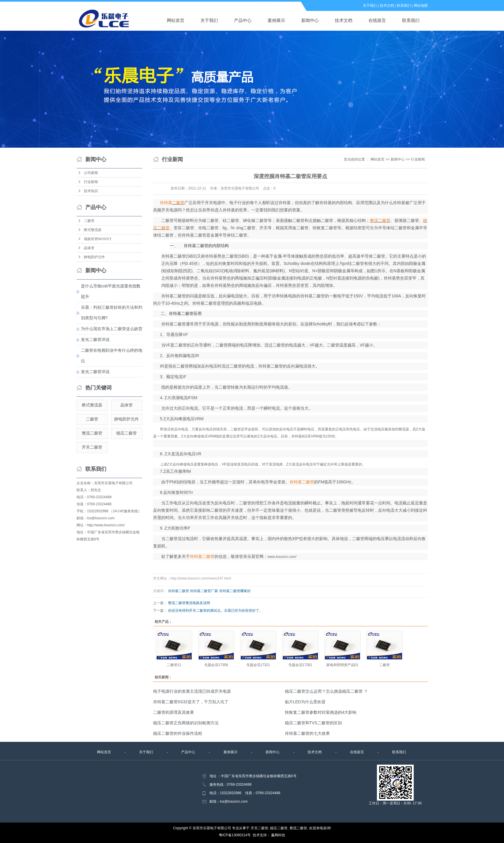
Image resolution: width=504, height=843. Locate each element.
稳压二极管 (127, 433)
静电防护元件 (94, 257)
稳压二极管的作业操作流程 (178, 733)
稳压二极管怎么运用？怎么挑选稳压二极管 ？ (326, 691)
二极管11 (174, 665)
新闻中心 (310, 20)
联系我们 (404, 6)
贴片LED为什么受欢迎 (305, 702)
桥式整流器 (93, 230)
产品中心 (243, 20)
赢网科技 (278, 835)
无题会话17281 (300, 665)
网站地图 (421, 6)
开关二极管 (92, 447)
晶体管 (89, 248)
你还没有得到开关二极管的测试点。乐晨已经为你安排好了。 (215, 611)
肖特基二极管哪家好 (235, 591)
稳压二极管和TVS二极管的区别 (313, 723)
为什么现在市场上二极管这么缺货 (112, 329)
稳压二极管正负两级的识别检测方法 (186, 723)
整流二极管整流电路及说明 (189, 603)
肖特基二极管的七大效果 (307, 733)
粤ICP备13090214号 (235, 835)
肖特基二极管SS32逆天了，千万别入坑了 (191, 702)
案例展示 (276, 20)
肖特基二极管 (179, 591)
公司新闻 (91, 173)
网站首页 (176, 20)
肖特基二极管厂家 (204, 591)
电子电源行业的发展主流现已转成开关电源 (192, 691)
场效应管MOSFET (98, 239)
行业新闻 (91, 182)
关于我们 (370, 6)
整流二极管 (92, 433)
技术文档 (387, 6)
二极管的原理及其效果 (174, 712)
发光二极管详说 (95, 339)
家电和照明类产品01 (342, 665)
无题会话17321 (258, 665)
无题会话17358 (216, 665)
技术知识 (91, 191)
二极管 (89, 221)
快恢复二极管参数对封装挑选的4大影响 (321, 712)
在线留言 (377, 20)
